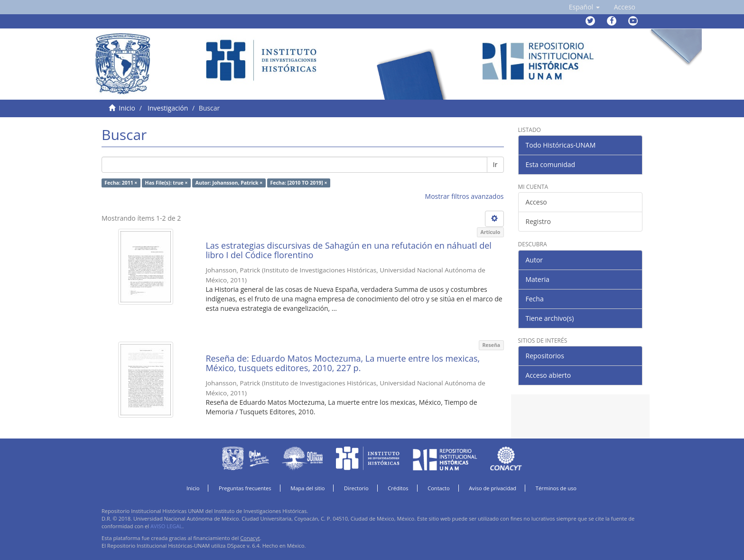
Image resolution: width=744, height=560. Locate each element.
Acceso (536, 202)
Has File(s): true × (167, 183)
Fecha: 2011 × (121, 183)
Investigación (168, 108)
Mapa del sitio (307, 488)
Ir (495, 164)
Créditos (398, 488)
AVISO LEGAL (166, 526)
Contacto (439, 488)
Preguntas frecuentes (245, 488)
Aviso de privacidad (493, 488)
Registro (538, 221)
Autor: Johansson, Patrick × (229, 183)
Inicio (127, 108)
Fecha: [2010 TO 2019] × (298, 183)
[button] (584, 7)
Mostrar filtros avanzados (465, 196)
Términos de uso (556, 488)
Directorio (356, 488)
